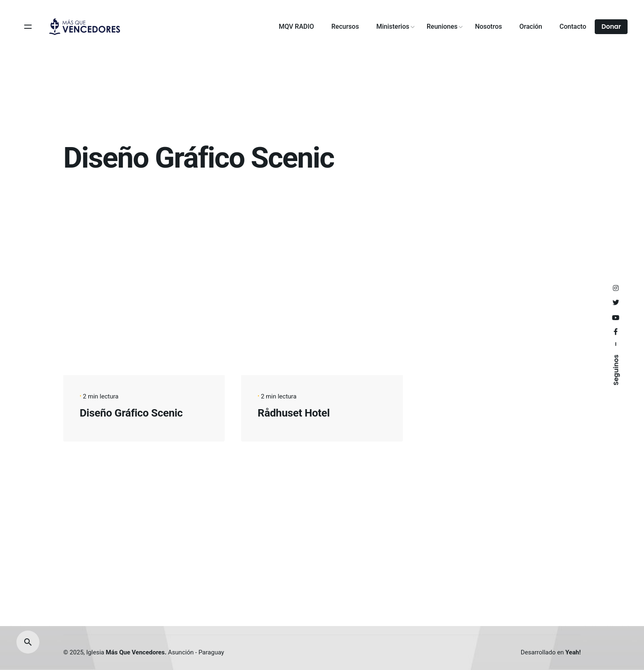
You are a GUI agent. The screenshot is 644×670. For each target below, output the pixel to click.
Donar (611, 26)
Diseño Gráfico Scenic (131, 413)
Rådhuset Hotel (294, 413)
